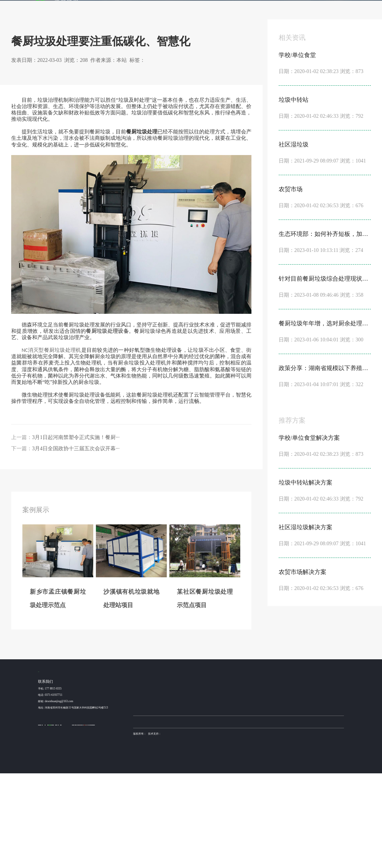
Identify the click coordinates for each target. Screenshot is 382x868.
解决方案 (193, 8)
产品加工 (257, 795)
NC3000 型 (210, 780)
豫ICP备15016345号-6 (242, 828)
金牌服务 (264, 8)
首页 (151, 8)
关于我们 (312, 8)
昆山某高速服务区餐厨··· (147, 803)
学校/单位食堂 (182, 780)
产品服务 (217, 8)
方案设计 (257, 788)
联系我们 (336, 8)
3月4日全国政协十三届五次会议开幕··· (76, 542)
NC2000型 (209, 788)
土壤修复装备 (239, 816)
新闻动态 (288, 8)
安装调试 (257, 803)
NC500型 (209, 803)
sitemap (150, 834)
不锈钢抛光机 (223, 816)
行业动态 (69, 70)
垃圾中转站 (181, 788)
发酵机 (239, 8)
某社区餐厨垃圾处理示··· (147, 795)
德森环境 (169, 816)
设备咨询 (257, 780)
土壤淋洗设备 (155, 816)
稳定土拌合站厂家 (204, 816)
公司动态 (284, 780)
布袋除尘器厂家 (184, 816)
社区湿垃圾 (181, 795)
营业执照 (138, 834)
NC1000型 (209, 795)
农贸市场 (179, 803)
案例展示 (169, 8)
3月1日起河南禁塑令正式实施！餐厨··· (76, 531)
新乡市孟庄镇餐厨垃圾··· (147, 780)
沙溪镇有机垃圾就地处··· (147, 788)
